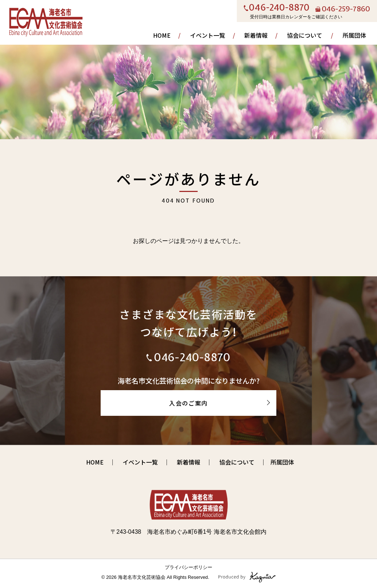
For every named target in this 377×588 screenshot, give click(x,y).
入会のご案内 (188, 403)
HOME (162, 35)
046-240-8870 (279, 8)
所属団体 (354, 35)
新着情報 (256, 35)
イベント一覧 (208, 35)
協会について (305, 35)
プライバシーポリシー (188, 567)
